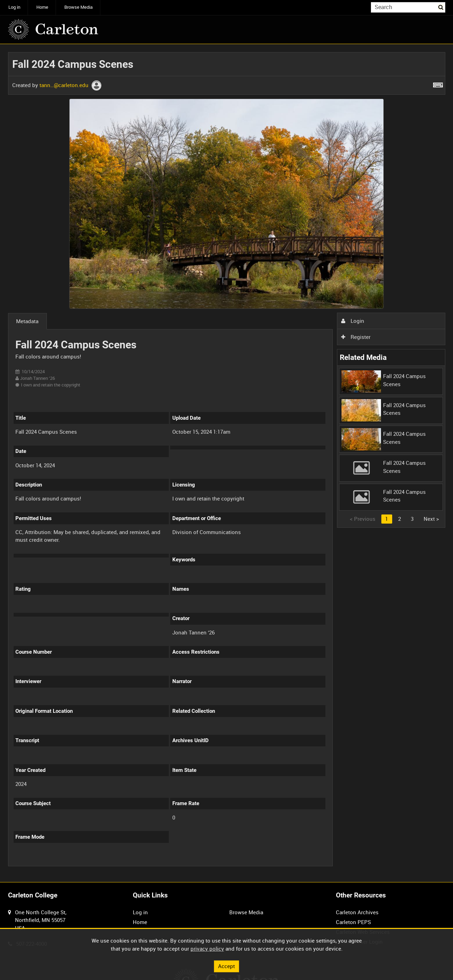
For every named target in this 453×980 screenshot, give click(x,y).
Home (42, 7)
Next (431, 519)
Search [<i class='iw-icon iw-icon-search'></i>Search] (441, 7)
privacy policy (207, 949)
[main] (227, 463)
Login (353, 321)
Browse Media (78, 7)
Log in (14, 7)
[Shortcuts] (438, 84)
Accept (226, 966)
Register (356, 337)
